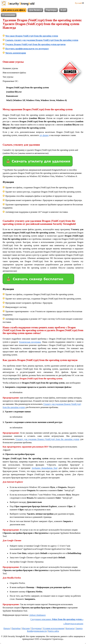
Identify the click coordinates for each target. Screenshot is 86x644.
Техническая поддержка (30, 342)
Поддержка (36, 628)
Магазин (26, 628)
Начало (7, 628)
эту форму (44, 135)
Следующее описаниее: (57, 619)
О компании (9, 15)
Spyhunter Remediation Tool (45, 468)
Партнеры (51, 10)
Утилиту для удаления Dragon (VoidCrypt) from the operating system (47, 439)
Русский (79, 3)
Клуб (63, 10)
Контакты (70, 628)
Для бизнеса (35, 10)
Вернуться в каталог (73, 624)
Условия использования (53, 628)
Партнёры (16, 628)
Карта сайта (54, 631)
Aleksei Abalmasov (38, 615)
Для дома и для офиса (14, 10)
